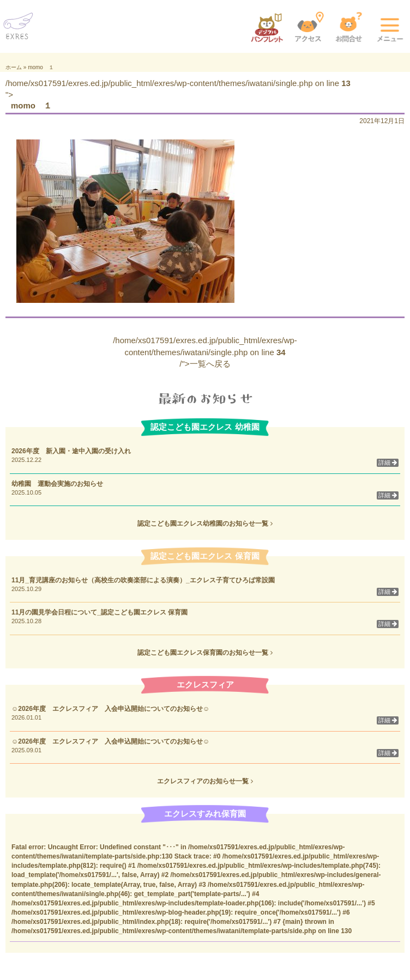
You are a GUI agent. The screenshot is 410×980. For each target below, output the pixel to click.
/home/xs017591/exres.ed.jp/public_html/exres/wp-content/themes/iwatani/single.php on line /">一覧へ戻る (205, 352)
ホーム (14, 67)
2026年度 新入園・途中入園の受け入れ (71, 451)
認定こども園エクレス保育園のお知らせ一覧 (205, 653)
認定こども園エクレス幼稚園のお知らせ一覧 (205, 524)
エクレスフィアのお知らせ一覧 (205, 781)
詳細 (388, 462)
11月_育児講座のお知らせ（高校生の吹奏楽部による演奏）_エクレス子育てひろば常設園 (146, 580)
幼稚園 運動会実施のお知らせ (57, 484)
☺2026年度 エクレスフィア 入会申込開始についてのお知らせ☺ (110, 709)
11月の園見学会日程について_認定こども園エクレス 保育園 (103, 612)
